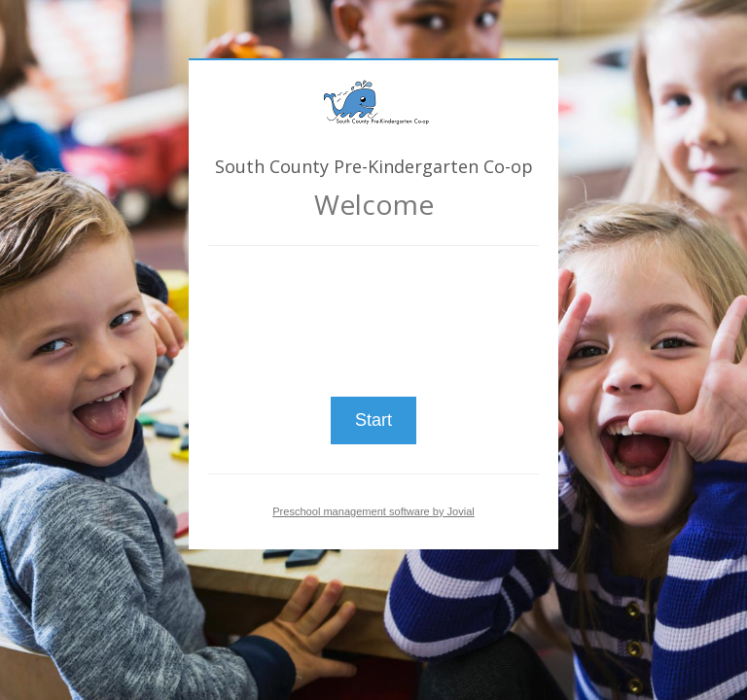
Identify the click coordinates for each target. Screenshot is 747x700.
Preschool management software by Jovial (373, 511)
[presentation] (373, 313)
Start (373, 420)
